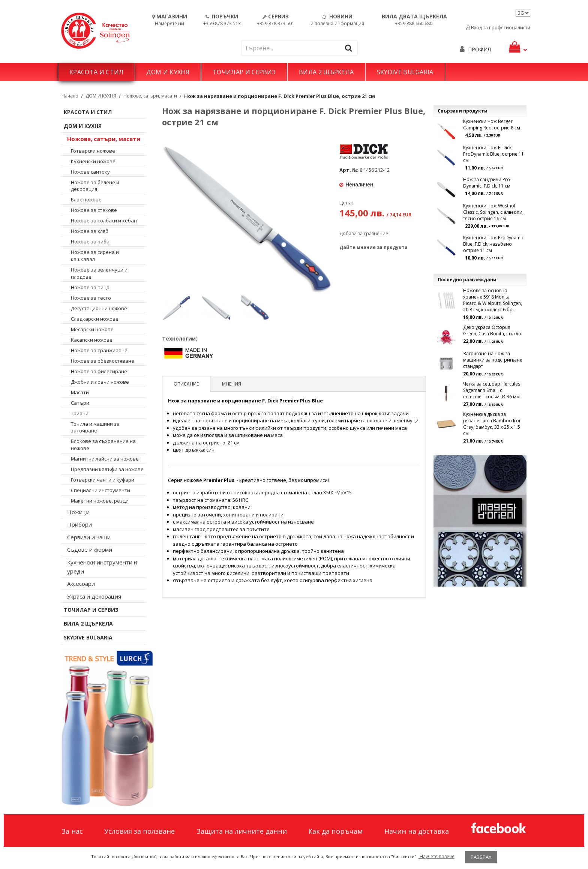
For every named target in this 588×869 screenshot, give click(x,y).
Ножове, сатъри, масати (150, 96)
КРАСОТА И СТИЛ (96, 72)
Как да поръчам (335, 831)
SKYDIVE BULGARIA (405, 72)
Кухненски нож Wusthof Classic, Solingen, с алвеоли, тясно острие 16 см (493, 212)
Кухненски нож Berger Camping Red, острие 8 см (492, 125)
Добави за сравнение (364, 233)
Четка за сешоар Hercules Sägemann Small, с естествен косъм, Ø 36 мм (492, 390)
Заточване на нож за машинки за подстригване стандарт (493, 360)
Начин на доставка (417, 831)
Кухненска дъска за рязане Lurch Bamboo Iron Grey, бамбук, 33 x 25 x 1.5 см (492, 424)
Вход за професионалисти (498, 28)
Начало (70, 96)
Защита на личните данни (242, 831)
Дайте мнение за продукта (373, 247)
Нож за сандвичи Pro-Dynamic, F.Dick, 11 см (487, 183)
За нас (72, 831)
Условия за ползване (139, 831)
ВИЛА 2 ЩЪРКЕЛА (326, 72)
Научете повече (436, 856)
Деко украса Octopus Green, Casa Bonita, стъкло (492, 330)
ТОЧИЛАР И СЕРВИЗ (244, 72)
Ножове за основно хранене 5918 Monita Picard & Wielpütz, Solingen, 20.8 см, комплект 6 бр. (493, 300)
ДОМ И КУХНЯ (168, 72)
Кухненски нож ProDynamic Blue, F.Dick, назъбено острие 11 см (493, 244)
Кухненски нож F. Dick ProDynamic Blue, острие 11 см (493, 154)
